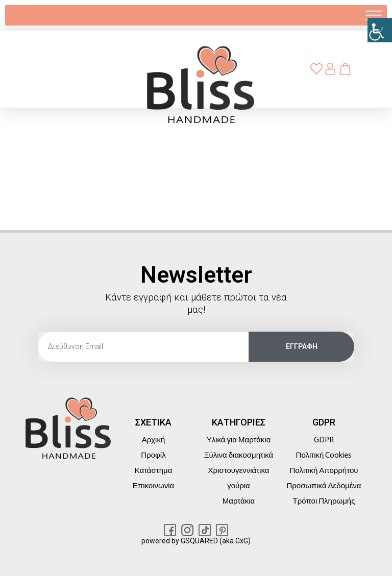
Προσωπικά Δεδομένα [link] (324, 486)
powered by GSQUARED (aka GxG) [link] (196, 541)
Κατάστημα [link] (154, 470)
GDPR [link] (324, 440)
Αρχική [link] (154, 440)
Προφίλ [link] (153, 455)
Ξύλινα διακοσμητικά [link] (239, 455)
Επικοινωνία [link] (153, 486)
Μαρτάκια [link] (239, 501)
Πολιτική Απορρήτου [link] (324, 470)
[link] (380, 30)
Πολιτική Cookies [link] (324, 455)
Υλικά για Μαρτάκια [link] (239, 440)
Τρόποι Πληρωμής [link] (324, 501)
